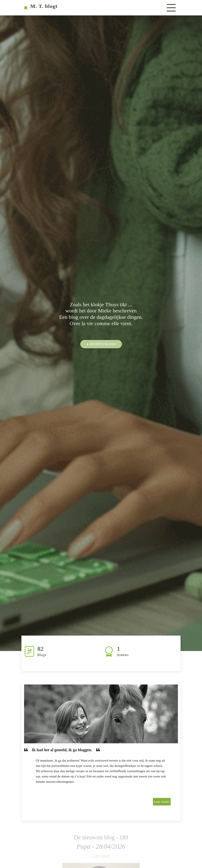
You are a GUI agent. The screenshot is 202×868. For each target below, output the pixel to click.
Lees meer (101, 856)
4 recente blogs (101, 346)
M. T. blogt (41, 6)
